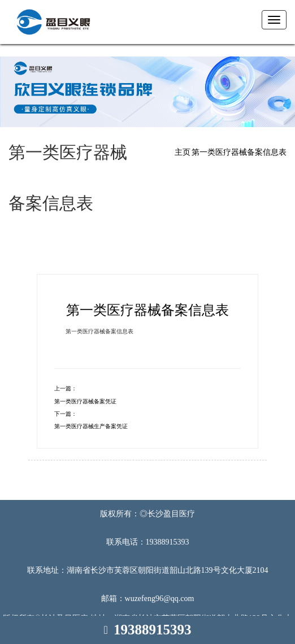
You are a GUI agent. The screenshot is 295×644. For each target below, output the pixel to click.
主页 (183, 152)
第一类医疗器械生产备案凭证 (91, 426)
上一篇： (66, 388)
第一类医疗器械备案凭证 (85, 401)
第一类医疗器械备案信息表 (239, 152)
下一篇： (66, 414)
